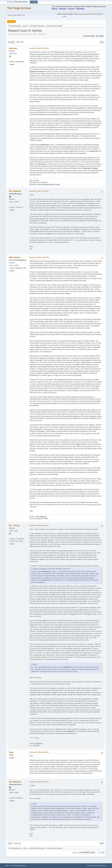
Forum (71, 9)
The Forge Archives (19, 8)
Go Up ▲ (104, 866)
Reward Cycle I (60, 52)
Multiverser (40, 743)
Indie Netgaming (41, 517)
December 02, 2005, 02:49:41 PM (39, 782)
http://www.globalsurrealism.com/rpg (49, 184)
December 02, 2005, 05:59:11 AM (39, 525)
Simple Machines (21, 866)
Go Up (10, 843)
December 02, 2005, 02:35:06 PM (39, 752)
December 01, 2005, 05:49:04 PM (39, 257)
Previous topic (89, 36)
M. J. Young (14, 525)
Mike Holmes (15, 257)
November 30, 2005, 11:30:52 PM (39, 48)
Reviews (81, 9)
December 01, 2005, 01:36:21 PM (39, 191)
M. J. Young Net (34, 745)
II (69, 52)
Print (102, 42)
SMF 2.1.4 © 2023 (11, 866)
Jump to (75, 852)
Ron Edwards (15, 191)
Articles (63, 9)
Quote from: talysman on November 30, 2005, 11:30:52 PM (51, 569)
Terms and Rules (95, 866)
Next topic (100, 36)
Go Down (11, 42)
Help (88, 866)
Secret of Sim (79, 58)
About (54, 9)
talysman (13, 48)
